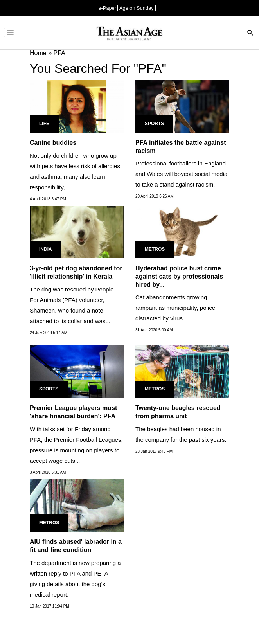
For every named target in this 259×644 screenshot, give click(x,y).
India (46, 249)
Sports (154, 124)
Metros (155, 249)
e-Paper (107, 8)
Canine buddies (53, 143)
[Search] (250, 33)
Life (44, 124)
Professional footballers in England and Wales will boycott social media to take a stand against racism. (181, 174)
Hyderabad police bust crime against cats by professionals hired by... (179, 276)
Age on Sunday (137, 8)
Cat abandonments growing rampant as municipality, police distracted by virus (175, 308)
